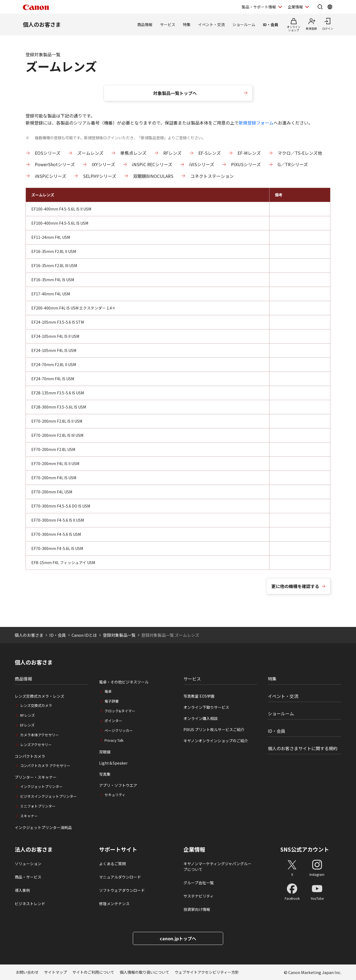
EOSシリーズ (48, 153)
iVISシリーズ (202, 164)
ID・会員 (271, 24)
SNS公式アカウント (305, 849)
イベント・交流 (211, 24)
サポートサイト (118, 849)
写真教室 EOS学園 (199, 696)
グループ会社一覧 (199, 883)
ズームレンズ (90, 153)
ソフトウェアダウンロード (122, 890)
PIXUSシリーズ (246, 164)
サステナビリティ (199, 896)
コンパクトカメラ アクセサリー (45, 766)
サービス (168, 24)
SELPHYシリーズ (100, 176)
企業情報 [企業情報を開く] (295, 7)
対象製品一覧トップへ (175, 93)
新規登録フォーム (256, 123)
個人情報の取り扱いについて (145, 972)
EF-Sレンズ (210, 153)
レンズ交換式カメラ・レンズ (39, 696)
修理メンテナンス (114, 904)
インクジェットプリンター (41, 786)
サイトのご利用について (93, 972)
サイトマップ (56, 972)
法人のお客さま (34, 849)
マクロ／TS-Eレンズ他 (300, 153)
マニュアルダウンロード (120, 877)
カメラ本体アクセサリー (39, 735)
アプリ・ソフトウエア (118, 785)
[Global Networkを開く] (330, 7)
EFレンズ (27, 725)
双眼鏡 (105, 752)
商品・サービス (28, 877)
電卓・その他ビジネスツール (124, 682)
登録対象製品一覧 (119, 635)
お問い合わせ (27, 972)
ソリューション (28, 864)
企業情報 (194, 849)
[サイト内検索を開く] (320, 7)
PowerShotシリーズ (55, 164)
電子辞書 (112, 701)
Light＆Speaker (113, 763)
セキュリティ (115, 795)
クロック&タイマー (120, 711)
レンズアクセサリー (36, 745)
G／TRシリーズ (293, 164)
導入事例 (22, 890)
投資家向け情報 (197, 909)
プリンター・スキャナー (36, 777)
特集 (187, 24)
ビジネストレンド (30, 904)
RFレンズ (172, 153)
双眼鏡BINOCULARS (153, 176)
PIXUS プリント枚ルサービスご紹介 (214, 729)
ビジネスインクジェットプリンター (48, 796)
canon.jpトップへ (178, 938)
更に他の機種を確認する (295, 586)
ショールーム (244, 24)
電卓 (108, 691)
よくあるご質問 (112, 864)
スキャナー (29, 816)
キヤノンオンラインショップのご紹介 (216, 741)
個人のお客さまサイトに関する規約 (303, 748)
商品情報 (145, 24)
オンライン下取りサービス (206, 707)
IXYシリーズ (103, 164)
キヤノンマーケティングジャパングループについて (217, 866)
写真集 (105, 774)
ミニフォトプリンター (38, 806)
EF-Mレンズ (249, 153)
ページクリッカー (119, 730)
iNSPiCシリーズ (50, 176)
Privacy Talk (114, 740)
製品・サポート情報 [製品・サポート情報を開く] (259, 7)
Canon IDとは (84, 635)
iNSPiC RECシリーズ (152, 164)
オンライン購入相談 (201, 718)
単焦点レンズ (133, 153)
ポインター (113, 721)
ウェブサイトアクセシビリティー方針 (207, 972)
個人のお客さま (42, 24)
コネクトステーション (212, 176)
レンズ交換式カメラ (36, 705)
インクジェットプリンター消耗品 (43, 827)
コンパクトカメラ (30, 756)
